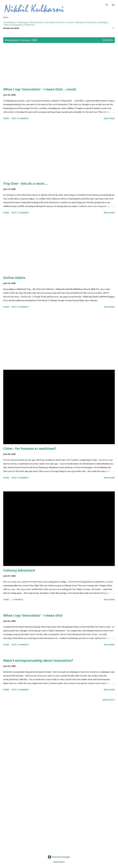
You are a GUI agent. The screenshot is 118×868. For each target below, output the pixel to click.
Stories (61, 22)
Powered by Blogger (59, 857)
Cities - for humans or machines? (30, 448)
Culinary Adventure (19, 570)
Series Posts (37, 17)
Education (80, 22)
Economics (51, 22)
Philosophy (92, 22)
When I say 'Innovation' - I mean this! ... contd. (40, 89)
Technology (22, 22)
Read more (109, 118)
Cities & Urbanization (14, 25)
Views (53, 17)
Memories (30, 25)
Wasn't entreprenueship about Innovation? (38, 660)
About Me (20, 17)
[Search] (107, 5)
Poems (70, 22)
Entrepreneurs (37, 22)
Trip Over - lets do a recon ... (25, 183)
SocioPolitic (9, 22)
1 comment (17, 599)
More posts (109, 700)
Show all (108, 40)
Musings (103, 22)
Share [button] (6, 118)
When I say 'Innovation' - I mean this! (33, 615)
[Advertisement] (59, 68)
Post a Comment (20, 118)
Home (6, 17)
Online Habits (14, 278)
